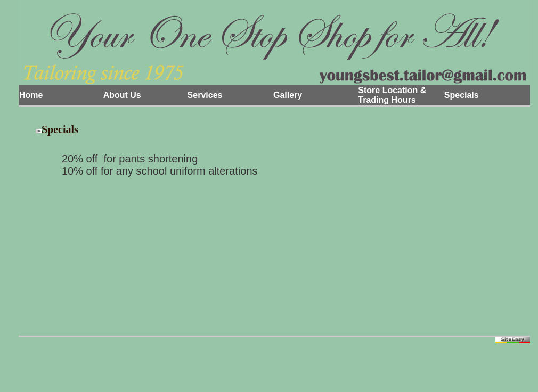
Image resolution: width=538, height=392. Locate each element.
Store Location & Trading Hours (392, 95)
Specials (462, 95)
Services (205, 95)
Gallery (288, 95)
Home (31, 95)
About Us (122, 95)
